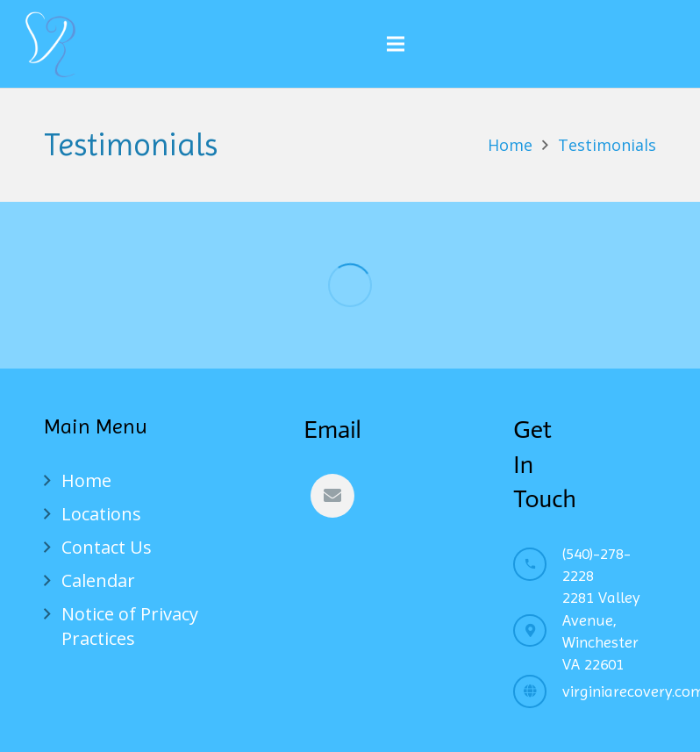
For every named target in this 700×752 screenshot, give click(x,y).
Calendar (98, 580)
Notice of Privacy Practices (130, 626)
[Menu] (396, 44)
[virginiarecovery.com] (538, 691)
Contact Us (107, 547)
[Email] (332, 496)
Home (86, 480)
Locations (101, 514)
